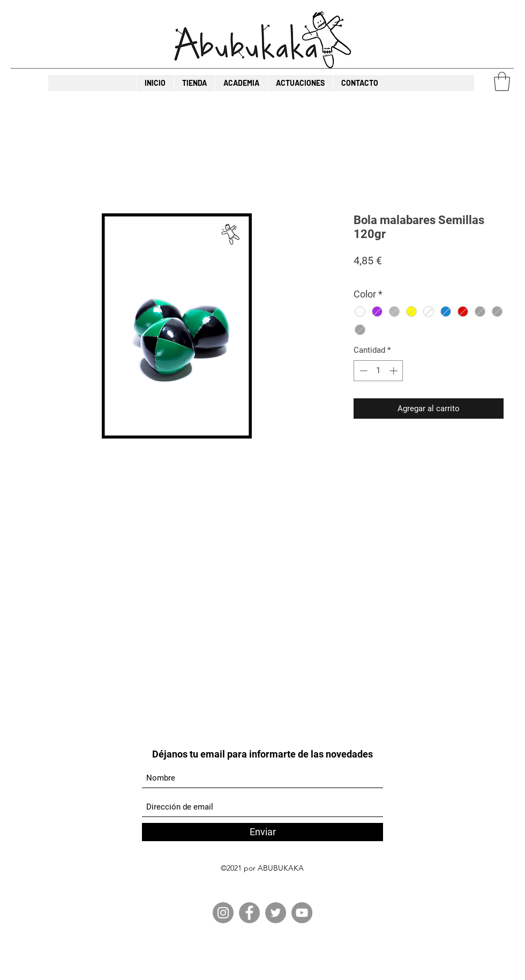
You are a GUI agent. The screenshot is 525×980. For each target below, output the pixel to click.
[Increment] (395, 371)
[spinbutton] (378, 371)
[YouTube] (302, 913)
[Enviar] (262, 832)
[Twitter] (276, 913)
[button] (502, 81)
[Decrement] (362, 371)
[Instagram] (223, 913)
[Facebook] (249, 913)
